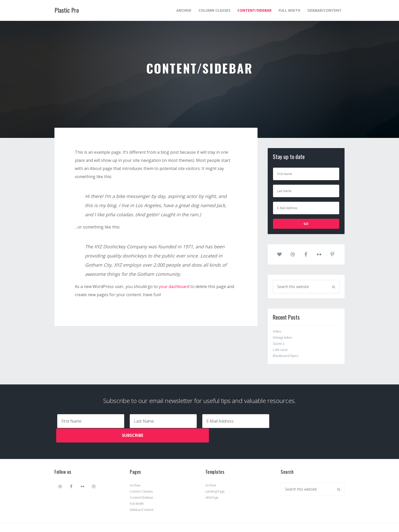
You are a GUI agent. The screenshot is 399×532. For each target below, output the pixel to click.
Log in (256, 520)
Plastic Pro (67, 10)
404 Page (212, 482)
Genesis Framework (211, 520)
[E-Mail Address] (306, 208)
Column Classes (141, 476)
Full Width (137, 488)
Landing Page (215, 476)
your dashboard (174, 286)
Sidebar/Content (142, 494)
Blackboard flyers (286, 356)
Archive (135, 470)
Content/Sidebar (142, 482)
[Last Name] (306, 191)
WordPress (239, 520)
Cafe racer (280, 350)
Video (277, 331)
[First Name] (306, 174)
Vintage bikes (282, 337)
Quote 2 (279, 344)
